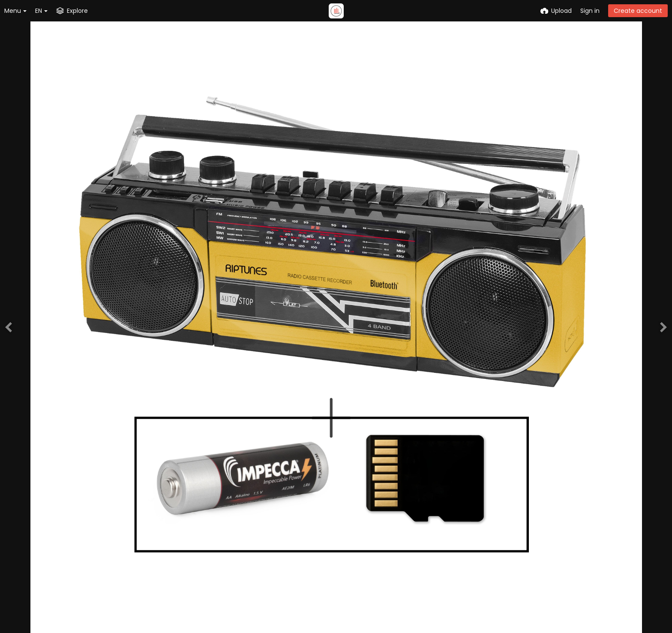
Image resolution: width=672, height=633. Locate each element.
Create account (638, 11)
